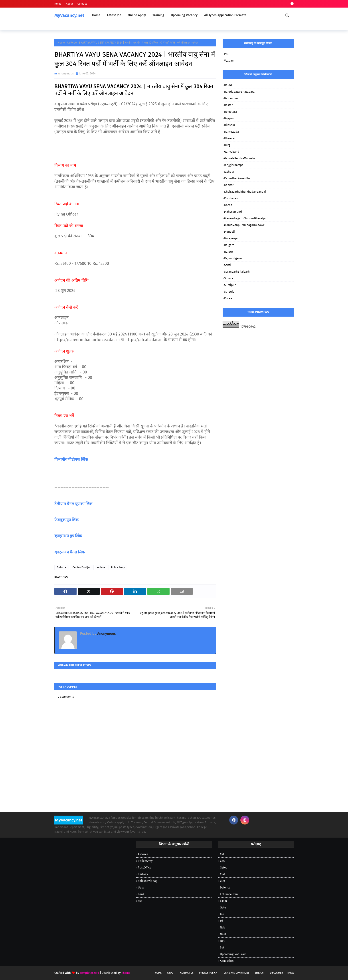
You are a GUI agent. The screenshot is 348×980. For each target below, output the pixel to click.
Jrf (221, 921)
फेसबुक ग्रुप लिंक (66, 520)
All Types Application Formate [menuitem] (225, 15)
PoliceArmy (118, 567)
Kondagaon (232, 198)
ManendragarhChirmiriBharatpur (246, 218)
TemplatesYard (90, 973)
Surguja (229, 292)
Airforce (72, 43)
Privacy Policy (208, 973)
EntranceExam (229, 894)
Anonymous (66, 73)
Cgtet (223, 867)
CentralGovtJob (82, 567)
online (101, 567)
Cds (222, 861)
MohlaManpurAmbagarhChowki (245, 225)
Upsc (141, 887)
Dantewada (231, 132)
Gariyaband (232, 152)
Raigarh (229, 245)
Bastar (228, 105)
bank (141, 894)
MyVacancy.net (69, 15)
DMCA (291, 973)
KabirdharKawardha (237, 178)
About (69, 4)
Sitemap (260, 973)
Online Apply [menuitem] (137, 15)
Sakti (227, 265)
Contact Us (187, 973)
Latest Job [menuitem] (114, 15)
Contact (82, 4)
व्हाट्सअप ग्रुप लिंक (68, 536)
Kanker (229, 185)
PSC (227, 54)
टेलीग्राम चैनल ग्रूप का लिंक (74, 504)
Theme (126, 973)
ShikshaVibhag (148, 881)
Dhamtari (230, 138)
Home (58, 4)
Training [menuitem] (158, 15)
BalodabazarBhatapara (239, 92)
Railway (143, 874)
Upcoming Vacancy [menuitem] (184, 15)
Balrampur (231, 98)
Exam (223, 901)
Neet (223, 934)
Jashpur (229, 172)
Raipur (229, 252)
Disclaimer (276, 973)
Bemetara (230, 112)
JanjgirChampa (234, 165)
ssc (140, 901)
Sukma (229, 278)
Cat (222, 854)
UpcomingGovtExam (233, 954)
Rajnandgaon (233, 258)
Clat (222, 874)
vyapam (229, 61)
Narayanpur (232, 238)
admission (227, 961)
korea (228, 298)
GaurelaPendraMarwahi (240, 158)
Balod (228, 85)
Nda (223, 927)
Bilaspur (230, 125)
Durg (227, 145)
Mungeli (229, 232)
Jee (222, 914)
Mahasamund (233, 212)
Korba (228, 205)
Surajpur (230, 285)
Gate (223, 907)
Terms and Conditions (236, 973)
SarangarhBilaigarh (237, 272)
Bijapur (229, 118)
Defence (225, 887)
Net (222, 941)
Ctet (223, 881)
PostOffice (144, 867)
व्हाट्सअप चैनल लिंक (70, 552)
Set (222, 947)
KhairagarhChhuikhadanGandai (245, 192)
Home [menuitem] (96, 15)
